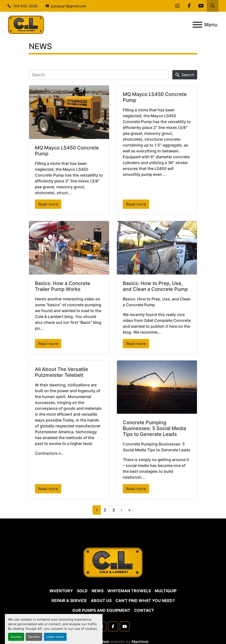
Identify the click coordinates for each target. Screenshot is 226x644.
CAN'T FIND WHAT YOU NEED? (145, 601)
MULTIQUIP (166, 591)
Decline (34, 637)
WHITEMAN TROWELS (129, 591)
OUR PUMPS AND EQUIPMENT (101, 610)
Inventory (61, 591)
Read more (48, 204)
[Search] (99, 75)
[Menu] (197, 25)
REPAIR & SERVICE (69, 601)
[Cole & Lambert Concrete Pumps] (113, 562)
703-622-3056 (25, 6)
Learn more (55, 637)
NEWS (98, 591)
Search (185, 75)
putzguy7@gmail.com (69, 6)
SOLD (82, 591)
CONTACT (144, 610)
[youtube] (201, 6)
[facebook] (189, 6)
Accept (16, 637)
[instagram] (177, 6)
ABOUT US (101, 601)
